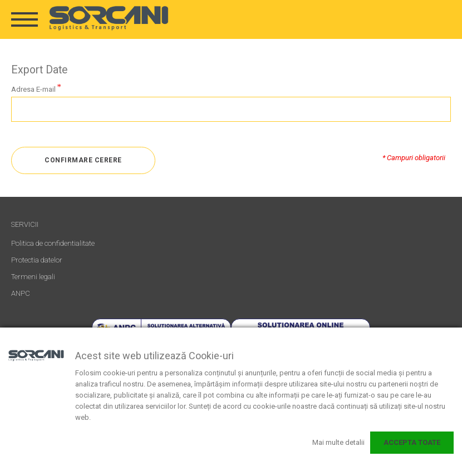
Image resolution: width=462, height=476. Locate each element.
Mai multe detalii (338, 442)
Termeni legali (33, 277)
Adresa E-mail (33, 89)
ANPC (21, 293)
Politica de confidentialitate (53, 243)
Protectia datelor (37, 260)
